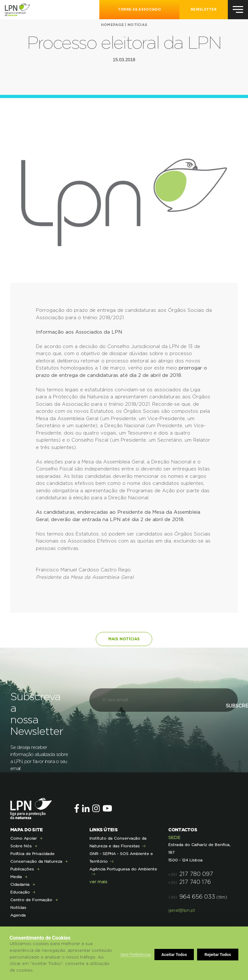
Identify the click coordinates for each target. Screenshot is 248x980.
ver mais (98, 882)
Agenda (18, 915)
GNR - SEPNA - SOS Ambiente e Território (121, 858)
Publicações (22, 869)
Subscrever (197, 721)
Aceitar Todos (219, 955)
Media (16, 877)
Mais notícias (124, 639)
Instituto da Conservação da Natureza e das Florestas (118, 842)
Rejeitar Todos (175, 955)
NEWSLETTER (204, 10)
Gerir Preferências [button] (136, 955)
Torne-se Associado (139, 10)
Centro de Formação (31, 900)
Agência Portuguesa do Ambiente (123, 869)
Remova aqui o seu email (125, 717)
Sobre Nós (21, 846)
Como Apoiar (24, 838)
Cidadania (20, 884)
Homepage (112, 25)
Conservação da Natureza (36, 861)
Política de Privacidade (32, 854)
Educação (20, 892)
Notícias (137, 25)
